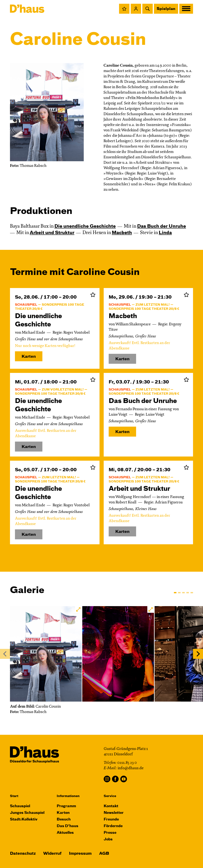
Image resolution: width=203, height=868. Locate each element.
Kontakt (111, 806)
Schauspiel (20, 806)
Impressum (80, 854)
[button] (124, 9)
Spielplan (166, 9)
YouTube (124, 779)
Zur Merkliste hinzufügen (93, 295)
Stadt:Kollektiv (24, 820)
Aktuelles (65, 833)
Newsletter (114, 813)
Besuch (64, 820)
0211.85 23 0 (127, 763)
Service (110, 796)
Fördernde (113, 826)
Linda (165, 233)
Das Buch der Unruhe (162, 226)
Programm (66, 806)
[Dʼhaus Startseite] (27, 9)
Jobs (108, 839)
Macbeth (122, 233)
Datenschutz (23, 854)
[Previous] (5, 654)
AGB (104, 854)
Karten (29, 357)
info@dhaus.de (131, 768)
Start (14, 796)
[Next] (198, 654)
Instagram (107, 779)
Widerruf (52, 854)
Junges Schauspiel (27, 813)
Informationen (68, 796)
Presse (110, 833)
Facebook (115, 779)
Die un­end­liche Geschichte (85, 226)
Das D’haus (68, 826)
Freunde (111, 820)
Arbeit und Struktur (52, 233)
